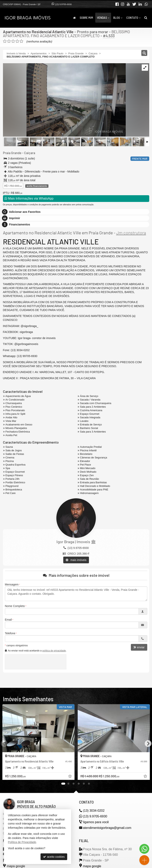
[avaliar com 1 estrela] (5, 41)
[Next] (148, 744)
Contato (133, 17)
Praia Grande (12, 153)
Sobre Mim (86, 17)
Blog (118, 17)
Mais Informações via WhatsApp (29, 198)
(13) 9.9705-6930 (63, 4)
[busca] (146, 18)
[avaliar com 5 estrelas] (21, 41)
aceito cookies (54, 857)
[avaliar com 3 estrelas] (13, 41)
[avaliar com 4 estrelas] (17, 41)
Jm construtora (131, 233)
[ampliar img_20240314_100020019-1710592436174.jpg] (64, 100)
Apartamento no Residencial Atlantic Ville (38, 32)
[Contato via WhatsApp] (144, 849)
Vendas (103, 17)
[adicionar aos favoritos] (70, 777)
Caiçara (30, 153)
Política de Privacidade (22, 842)
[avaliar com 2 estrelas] (9, 41)
